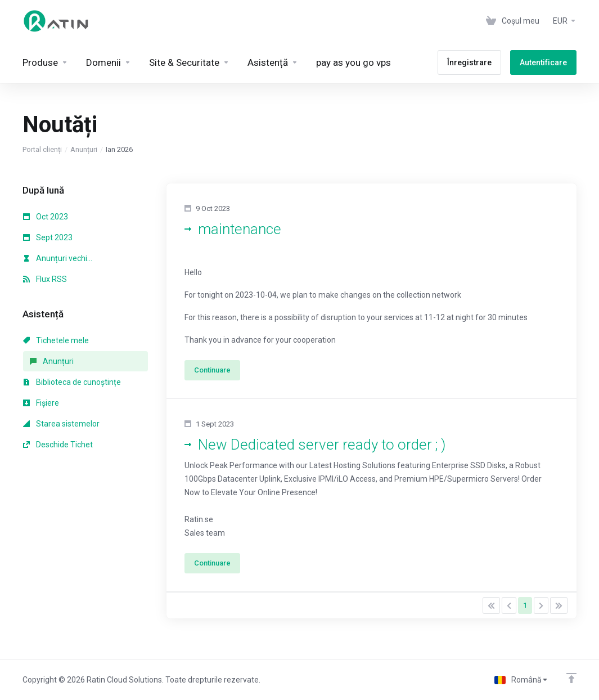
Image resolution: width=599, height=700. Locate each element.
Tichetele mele (56, 340)
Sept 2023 (48, 237)
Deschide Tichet (58, 445)
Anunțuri (84, 149)
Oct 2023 (46, 217)
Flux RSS (45, 279)
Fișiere (41, 403)
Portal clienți (42, 149)
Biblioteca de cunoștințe (72, 382)
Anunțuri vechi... (58, 258)
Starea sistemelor (61, 424)
